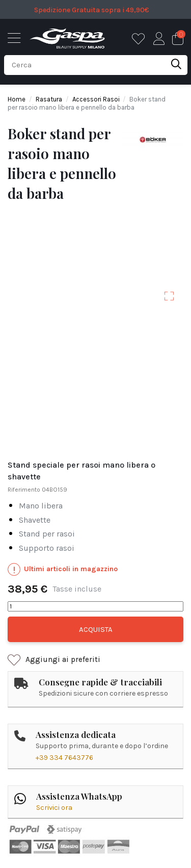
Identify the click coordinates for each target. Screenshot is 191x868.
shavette (35, 520)
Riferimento (24, 490)
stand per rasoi (47, 534)
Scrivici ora (54, 808)
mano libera (41, 506)
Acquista (96, 629)
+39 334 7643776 (64, 758)
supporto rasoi (47, 548)
